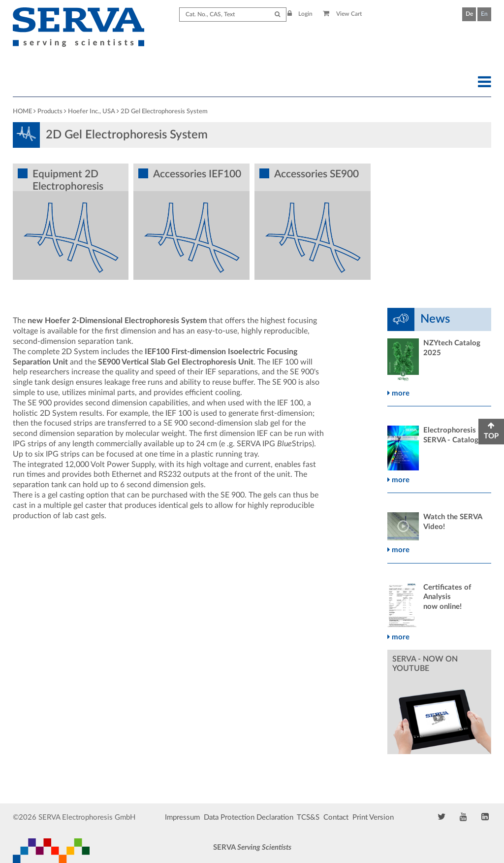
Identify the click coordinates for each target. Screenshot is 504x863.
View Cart (342, 14)
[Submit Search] (277, 15)
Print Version (373, 817)
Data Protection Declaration (249, 817)
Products (50, 112)
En (484, 14)
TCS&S (308, 817)
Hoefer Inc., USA (92, 112)
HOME (22, 112)
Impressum (182, 817)
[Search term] (233, 15)
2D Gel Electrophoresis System (164, 112)
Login (300, 14)
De (469, 14)
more (398, 393)
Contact (336, 817)
